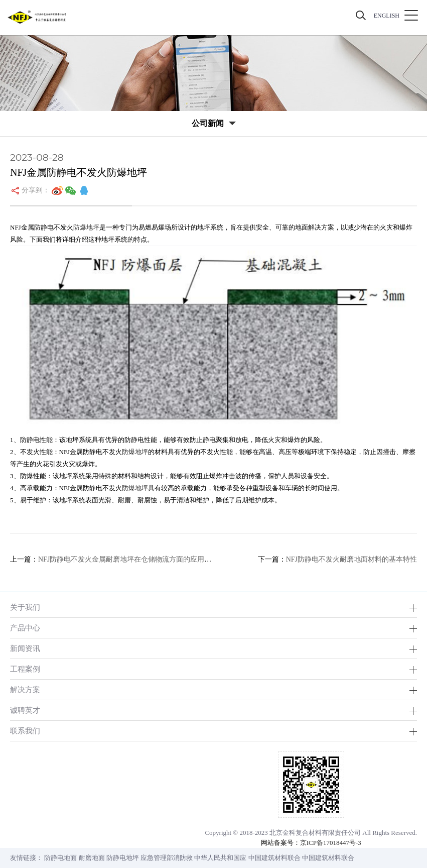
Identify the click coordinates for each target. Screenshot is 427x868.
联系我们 (25, 731)
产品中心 (25, 628)
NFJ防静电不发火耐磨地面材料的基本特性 (351, 559)
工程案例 (25, 669)
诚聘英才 (25, 710)
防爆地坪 (86, 227)
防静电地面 (60, 858)
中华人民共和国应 (220, 858)
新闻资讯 (25, 648)
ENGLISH (387, 16)
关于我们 (25, 607)
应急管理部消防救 (167, 858)
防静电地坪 (123, 858)
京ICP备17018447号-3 (331, 843)
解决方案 (25, 689)
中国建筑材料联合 (274, 858)
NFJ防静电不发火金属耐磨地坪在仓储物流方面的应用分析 (128, 559)
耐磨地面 (92, 858)
